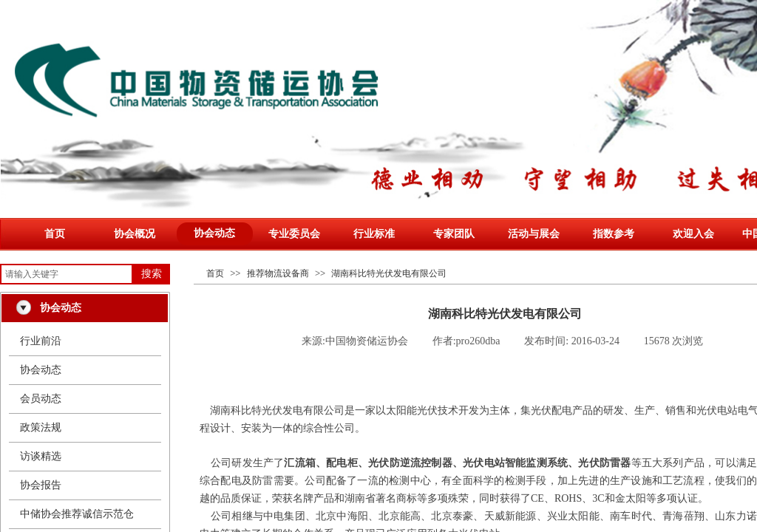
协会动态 (214, 233)
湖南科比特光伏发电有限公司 (389, 273)
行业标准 (374, 234)
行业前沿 (41, 341)
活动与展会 (534, 234)
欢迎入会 (693, 234)
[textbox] (67, 274)
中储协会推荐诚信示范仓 (77, 514)
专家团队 (454, 234)
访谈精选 (41, 456)
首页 (55, 234)
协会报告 (41, 485)
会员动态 (41, 399)
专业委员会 (294, 234)
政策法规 (41, 427)
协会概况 (135, 234)
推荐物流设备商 (278, 273)
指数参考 (614, 234)
